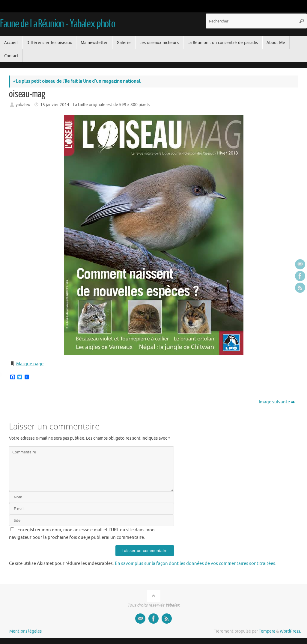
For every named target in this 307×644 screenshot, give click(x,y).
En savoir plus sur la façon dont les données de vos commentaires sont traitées (195, 564)
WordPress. (290, 631)
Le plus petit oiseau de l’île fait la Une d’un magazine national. (77, 81)
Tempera (267, 631)
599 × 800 (128, 105)
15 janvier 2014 (55, 105)
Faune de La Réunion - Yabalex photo (58, 24)
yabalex (23, 105)
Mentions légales (25, 631)
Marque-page (30, 364)
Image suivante (277, 402)
